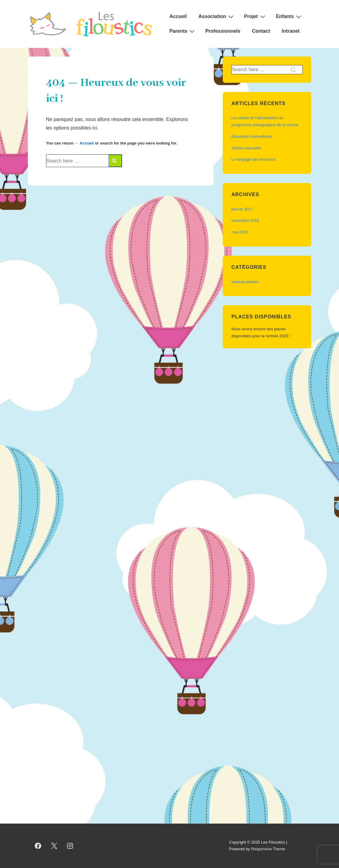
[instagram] (70, 846)
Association (217, 16)
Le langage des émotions (253, 159)
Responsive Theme (268, 849)
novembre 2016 (245, 220)
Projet (255, 16)
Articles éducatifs (246, 148)
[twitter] (54, 846)
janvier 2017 (242, 209)
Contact (261, 31)
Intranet (291, 31)
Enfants (289, 16)
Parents (183, 31)
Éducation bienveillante (252, 136)
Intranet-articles (245, 282)
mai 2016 (239, 232)
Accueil (178, 16)
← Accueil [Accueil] (84, 143)
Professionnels (223, 31)
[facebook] (38, 846)
